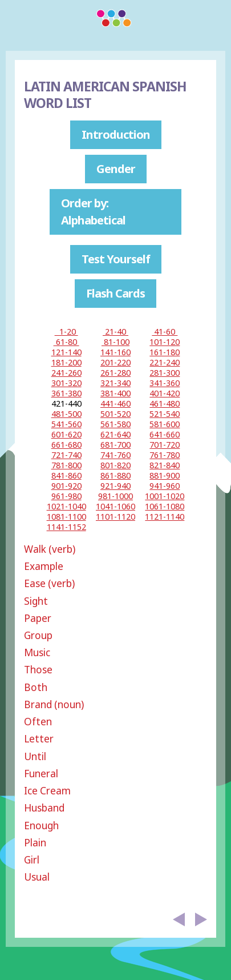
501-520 (116, 414)
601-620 (66, 434)
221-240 (165, 362)
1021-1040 (66, 506)
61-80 (66, 342)
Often (38, 722)
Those (38, 670)
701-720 (165, 445)
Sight (36, 601)
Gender (116, 169)
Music (37, 652)
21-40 (116, 332)
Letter (39, 739)
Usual (37, 877)
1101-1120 (116, 517)
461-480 (165, 403)
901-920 (66, 486)
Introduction (116, 134)
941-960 (165, 486)
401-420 (165, 393)
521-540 (165, 414)
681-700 (116, 445)
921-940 (116, 486)
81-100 (116, 342)
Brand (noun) (54, 704)
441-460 (116, 403)
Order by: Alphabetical (93, 212)
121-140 (66, 352)
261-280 (116, 373)
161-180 (165, 352)
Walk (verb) (50, 549)
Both (36, 687)
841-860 (66, 475)
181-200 (66, 362)
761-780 (165, 455)
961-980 (66, 496)
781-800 (66, 465)
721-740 (66, 455)
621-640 (116, 434)
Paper (38, 618)
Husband (44, 808)
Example (44, 566)
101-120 (165, 342)
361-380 (66, 393)
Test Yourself (116, 259)
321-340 (116, 383)
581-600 (165, 424)
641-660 (165, 434)
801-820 (116, 465)
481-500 (66, 414)
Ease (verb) (49, 583)
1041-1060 (116, 506)
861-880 (116, 475)
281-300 (165, 373)
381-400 (116, 393)
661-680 (66, 445)
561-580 (116, 424)
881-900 (165, 475)
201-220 (116, 362)
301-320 (66, 383)
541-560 (66, 424)
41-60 (165, 332)
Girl (32, 860)
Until (35, 756)
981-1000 (116, 496)
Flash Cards (116, 293)
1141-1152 (66, 527)
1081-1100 (66, 517)
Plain (35, 843)
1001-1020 (165, 496)
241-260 (66, 373)
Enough (41, 826)
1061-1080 (165, 506)
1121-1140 (165, 517)
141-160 (116, 352)
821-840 (165, 465)
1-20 (66, 332)
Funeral (41, 774)
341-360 (165, 383)
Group (38, 635)
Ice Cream (47, 791)
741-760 (116, 455)
